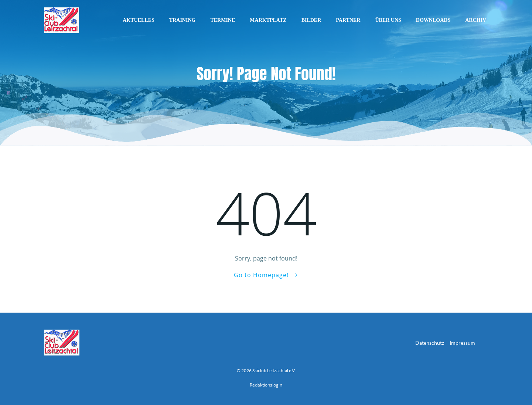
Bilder (311, 20)
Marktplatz (268, 20)
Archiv (476, 20)
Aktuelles (139, 20)
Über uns (388, 20)
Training (183, 20)
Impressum (462, 343)
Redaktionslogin (266, 385)
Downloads (433, 20)
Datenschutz (430, 343)
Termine (223, 20)
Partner (348, 20)
